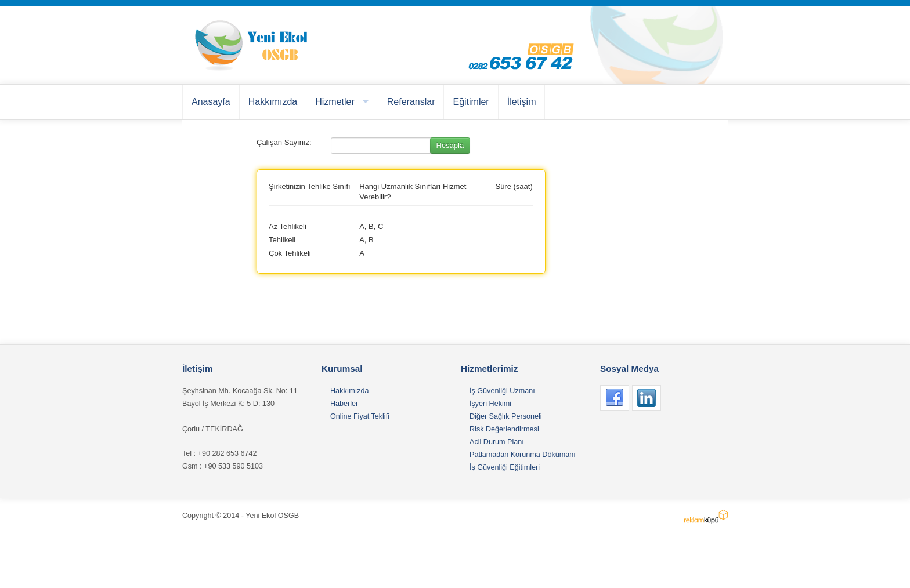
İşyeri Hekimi (490, 404)
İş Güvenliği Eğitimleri (505, 467)
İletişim (522, 102)
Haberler (344, 404)
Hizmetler (335, 102)
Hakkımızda (273, 102)
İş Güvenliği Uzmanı (502, 391)
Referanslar (411, 102)
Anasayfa (211, 102)
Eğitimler (471, 102)
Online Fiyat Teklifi (360, 416)
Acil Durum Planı (497, 442)
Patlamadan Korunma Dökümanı (523, 455)
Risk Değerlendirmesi (504, 429)
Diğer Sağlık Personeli (506, 416)
